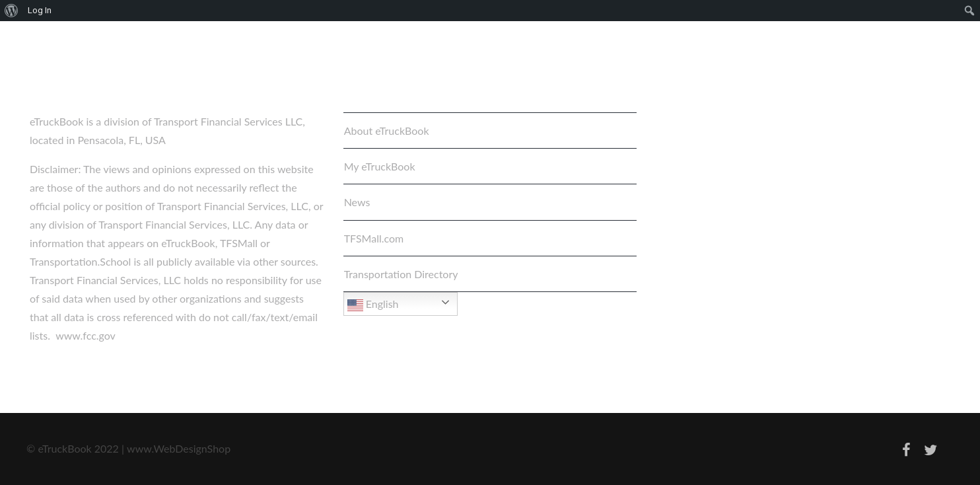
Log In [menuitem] (40, 10)
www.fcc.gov (86, 335)
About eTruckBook (387, 131)
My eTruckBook (380, 166)
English (373, 305)
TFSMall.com (374, 238)
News (357, 202)
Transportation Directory (401, 274)
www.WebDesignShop (179, 448)
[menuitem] (12, 11)
